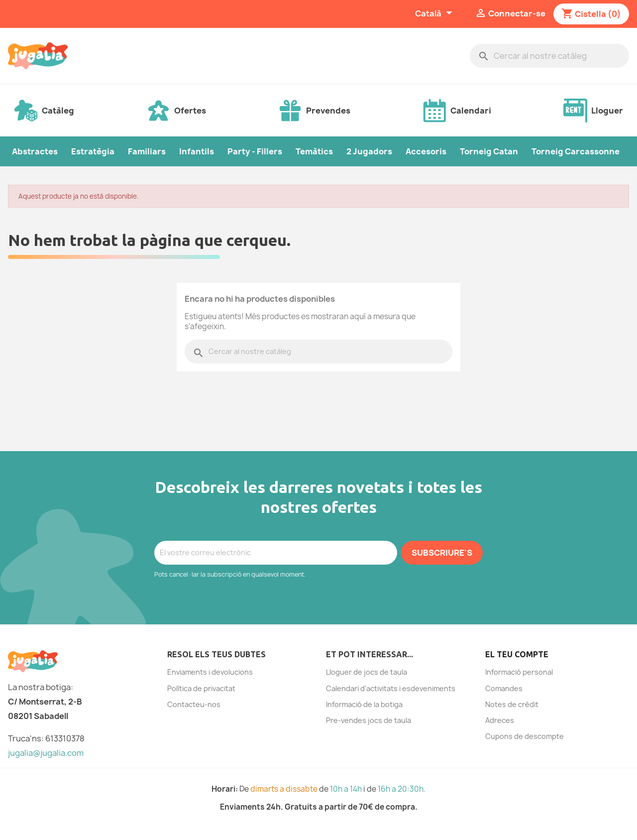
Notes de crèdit (512, 704)
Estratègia (93, 151)
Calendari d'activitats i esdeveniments (391, 688)
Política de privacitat (201, 688)
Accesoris (426, 151)
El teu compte (517, 654)
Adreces (500, 720)
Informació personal (519, 672)
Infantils (197, 151)
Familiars (147, 151)
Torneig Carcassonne (576, 151)
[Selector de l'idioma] (435, 14)
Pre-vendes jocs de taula (369, 720)
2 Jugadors (369, 151)
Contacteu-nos (194, 704)
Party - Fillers (255, 151)
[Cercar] (549, 56)
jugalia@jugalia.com (46, 753)
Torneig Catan (489, 151)
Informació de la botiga (364, 704)
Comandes (504, 688)
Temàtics (314, 151)
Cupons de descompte (525, 736)
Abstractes (35, 151)
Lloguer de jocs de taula (367, 672)
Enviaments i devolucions (210, 672)
